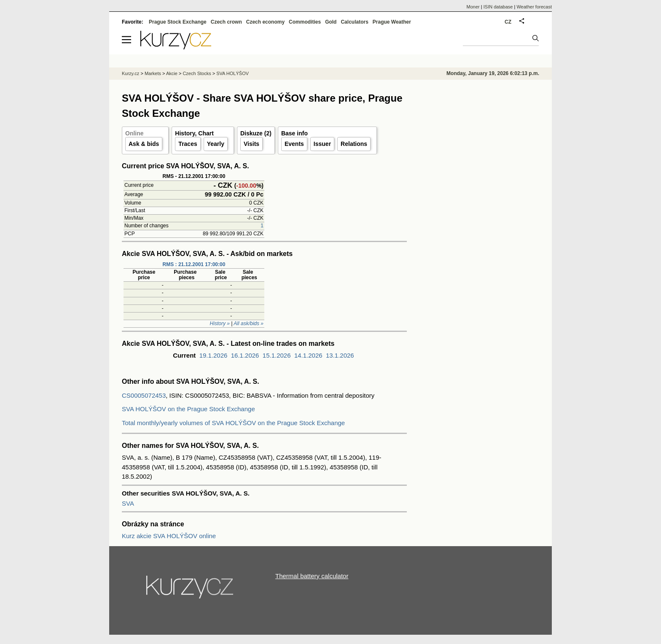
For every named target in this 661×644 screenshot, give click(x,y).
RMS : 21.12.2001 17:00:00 (194, 264)
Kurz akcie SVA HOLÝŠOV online (169, 536)
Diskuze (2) (256, 133)
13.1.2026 (340, 355)
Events (294, 144)
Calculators (354, 22)
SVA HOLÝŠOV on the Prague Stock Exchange (188, 409)
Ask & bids (144, 144)
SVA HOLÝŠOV (232, 73)
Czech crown (226, 22)
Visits (251, 144)
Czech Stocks (197, 73)
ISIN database (498, 7)
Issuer (322, 144)
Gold (331, 22)
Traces (188, 144)
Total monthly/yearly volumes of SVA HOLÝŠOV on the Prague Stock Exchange (233, 423)
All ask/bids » (249, 323)
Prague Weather (392, 22)
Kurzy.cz (130, 73)
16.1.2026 (245, 355)
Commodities (305, 22)
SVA (128, 503)
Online (134, 133)
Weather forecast (534, 7)
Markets (153, 73)
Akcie (172, 73)
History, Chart (194, 133)
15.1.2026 (277, 355)
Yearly (216, 144)
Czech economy (265, 22)
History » (220, 323)
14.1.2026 (308, 355)
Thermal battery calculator (312, 576)
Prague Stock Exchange (178, 22)
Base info (294, 133)
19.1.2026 (214, 355)
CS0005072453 (144, 395)
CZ (508, 22)
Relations (354, 144)
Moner (473, 7)
